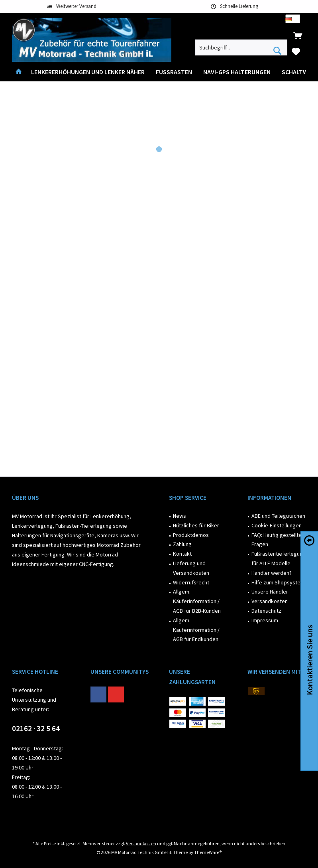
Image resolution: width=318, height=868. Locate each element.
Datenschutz (266, 611)
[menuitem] (298, 35)
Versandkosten (270, 601)
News (180, 516)
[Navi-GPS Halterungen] (237, 72)
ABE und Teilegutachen (278, 516)
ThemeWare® (208, 852)
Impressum (265, 620)
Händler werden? (272, 573)
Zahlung (182, 544)
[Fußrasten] (174, 72)
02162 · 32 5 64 (36, 728)
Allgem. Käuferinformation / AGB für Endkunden (196, 630)
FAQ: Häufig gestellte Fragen (277, 540)
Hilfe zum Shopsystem (278, 582)
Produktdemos (191, 535)
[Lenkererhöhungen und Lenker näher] (88, 72)
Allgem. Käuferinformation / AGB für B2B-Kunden (197, 601)
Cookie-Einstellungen (277, 525)
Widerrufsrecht (191, 582)
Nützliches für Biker (196, 525)
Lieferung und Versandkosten (191, 568)
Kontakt (182, 554)
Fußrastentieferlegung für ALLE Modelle (279, 558)
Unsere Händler (270, 592)
